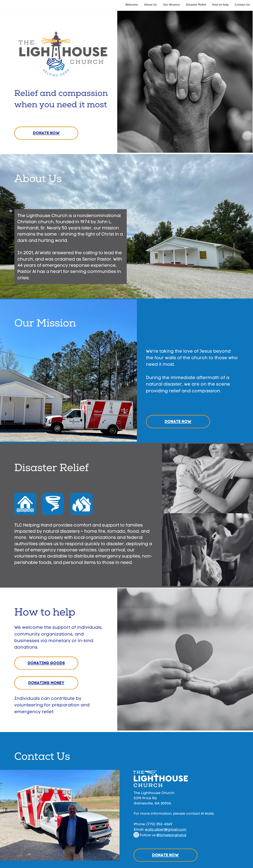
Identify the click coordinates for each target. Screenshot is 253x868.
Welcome (132, 5)
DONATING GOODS (46, 663)
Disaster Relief (196, 5)
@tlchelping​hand (171, 835)
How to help (220, 5)
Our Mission (171, 5)
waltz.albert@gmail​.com (166, 830)
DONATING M (41, 683)
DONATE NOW (46, 133)
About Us (150, 5)
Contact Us (242, 5)
